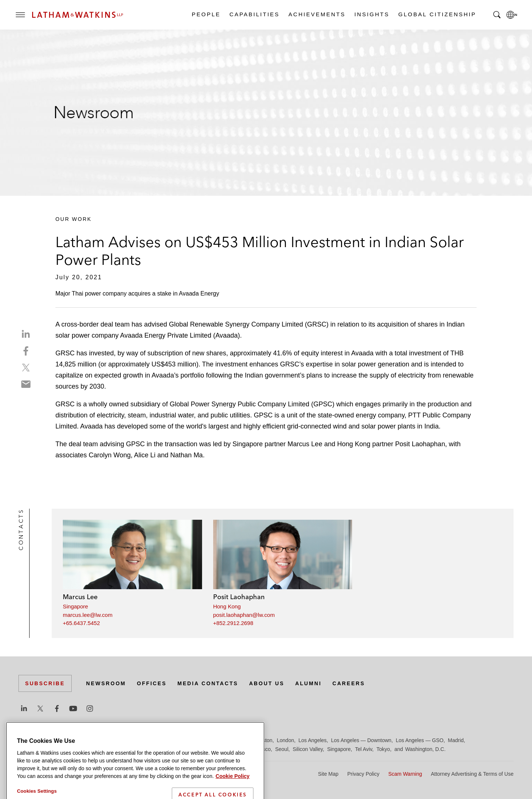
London (285, 740)
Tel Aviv (364, 749)
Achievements (317, 14)
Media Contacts (208, 683)
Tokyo (383, 749)
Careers (349, 683)
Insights (371, 14)
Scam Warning (405, 774)
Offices (152, 683)
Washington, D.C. (425, 749)
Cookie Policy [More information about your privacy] (233, 795)
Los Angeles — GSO (420, 740)
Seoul (282, 749)
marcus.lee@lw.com (88, 615)
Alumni (308, 683)
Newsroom (106, 683)
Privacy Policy (363, 774)
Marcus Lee (80, 597)
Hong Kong (227, 606)
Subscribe (45, 683)
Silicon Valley (308, 749)
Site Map (328, 774)
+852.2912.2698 (233, 623)
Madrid (456, 740)
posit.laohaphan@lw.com (244, 615)
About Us (267, 683)
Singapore (75, 606)
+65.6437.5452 (81, 623)
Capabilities (254, 14)
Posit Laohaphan (239, 597)
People (206, 14)
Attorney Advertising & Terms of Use (472, 774)
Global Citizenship (437, 14)
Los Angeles (313, 740)
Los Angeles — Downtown (361, 740)
